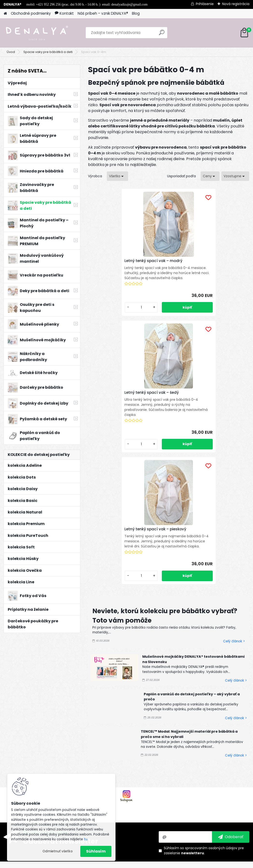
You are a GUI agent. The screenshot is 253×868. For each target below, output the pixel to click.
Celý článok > (234, 397)
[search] (162, 34)
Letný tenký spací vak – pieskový (221, 263)
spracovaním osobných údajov (211, 701)
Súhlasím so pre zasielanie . (204, 704)
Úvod (11, 52)
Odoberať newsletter (61, 694)
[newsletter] (231, 690)
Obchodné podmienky (31, 13)
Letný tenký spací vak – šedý (168, 263)
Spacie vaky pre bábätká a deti (48, 52)
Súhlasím (96, 851)
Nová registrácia (236, 4)
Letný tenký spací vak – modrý (114, 265)
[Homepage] (5, 14)
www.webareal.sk (146, 863)
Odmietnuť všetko (58, 851)
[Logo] (37, 33)
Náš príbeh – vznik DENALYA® (103, 13)
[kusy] (101, 332)
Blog (136, 13)
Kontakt (64, 13)
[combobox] (210, 176)
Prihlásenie (205, 4)
